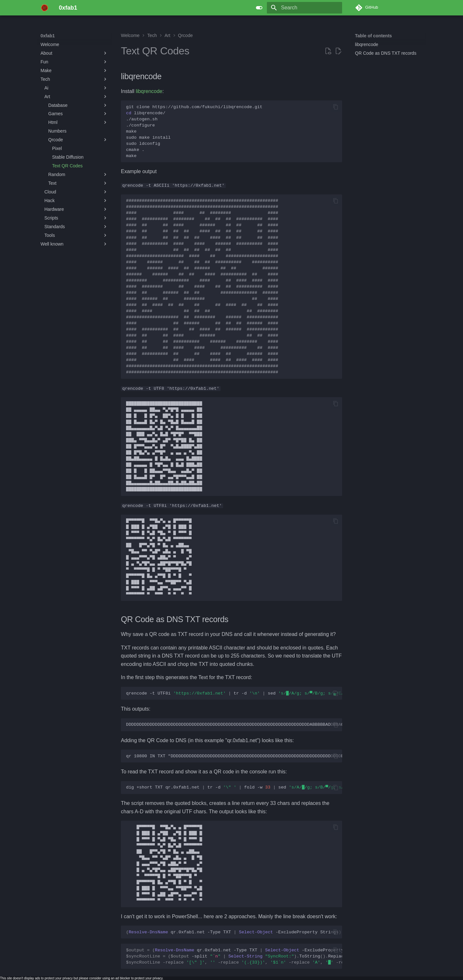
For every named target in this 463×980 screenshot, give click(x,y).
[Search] (304, 8)
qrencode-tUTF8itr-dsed (234, 693)
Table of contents (373, 36)
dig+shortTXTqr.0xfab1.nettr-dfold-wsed (234, 787)
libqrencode (149, 91)
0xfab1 (48, 36)
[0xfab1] (45, 8)
